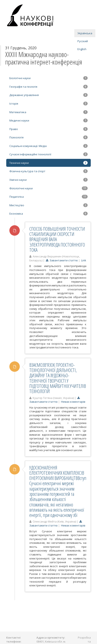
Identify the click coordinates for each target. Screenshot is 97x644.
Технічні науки (48, 163)
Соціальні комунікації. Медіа (48, 146)
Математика (48, 112)
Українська (85, 33)
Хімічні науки (48, 180)
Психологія (48, 137)
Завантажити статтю (62, 260)
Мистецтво (48, 205)
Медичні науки (48, 120)
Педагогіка (48, 197)
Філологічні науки (48, 188)
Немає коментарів (73, 402)
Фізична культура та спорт (48, 171)
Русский (83, 41)
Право (48, 129)
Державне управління (48, 95)
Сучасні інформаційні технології (48, 154)
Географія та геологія (48, 87)
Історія (48, 104)
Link (84, 260)
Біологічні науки (48, 78)
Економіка (48, 214)
